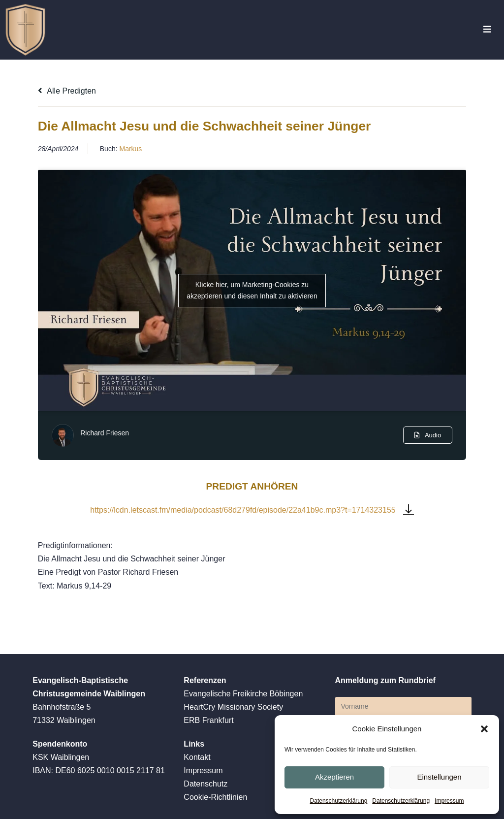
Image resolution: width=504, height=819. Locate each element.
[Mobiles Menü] (488, 30)
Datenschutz (205, 784)
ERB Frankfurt (208, 720)
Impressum (449, 801)
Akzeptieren (334, 777)
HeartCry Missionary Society (233, 707)
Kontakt (197, 757)
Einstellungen (439, 777)
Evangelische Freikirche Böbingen (243, 694)
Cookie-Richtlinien (215, 797)
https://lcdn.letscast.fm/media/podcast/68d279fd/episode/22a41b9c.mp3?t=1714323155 (243, 510)
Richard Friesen (105, 433)
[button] (484, 729)
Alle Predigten (67, 91)
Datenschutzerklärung (339, 801)
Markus (130, 149)
